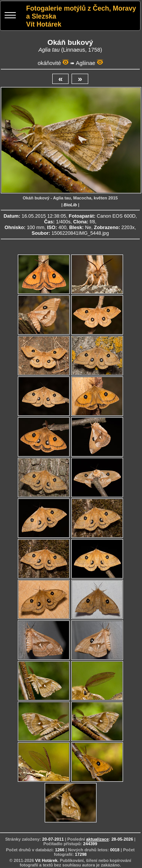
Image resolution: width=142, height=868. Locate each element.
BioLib (70, 205)
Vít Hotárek (46, 860)
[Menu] (10, 16)
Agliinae (85, 63)
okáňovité (49, 63)
